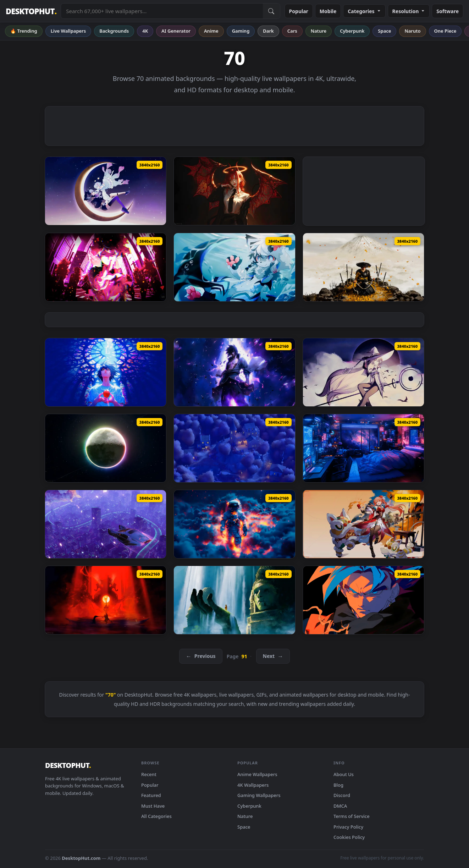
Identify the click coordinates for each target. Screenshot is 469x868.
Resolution (409, 11)
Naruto (412, 31)
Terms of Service (352, 816)
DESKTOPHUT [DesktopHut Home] (31, 11)
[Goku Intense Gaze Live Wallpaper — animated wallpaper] (363, 600)
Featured (151, 795)
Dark (268, 31)
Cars (292, 31)
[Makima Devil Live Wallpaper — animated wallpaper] (234, 191)
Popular (299, 11)
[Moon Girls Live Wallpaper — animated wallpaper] (106, 191)
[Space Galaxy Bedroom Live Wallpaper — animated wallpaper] (363, 448)
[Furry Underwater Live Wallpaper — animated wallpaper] (234, 267)
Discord (342, 795)
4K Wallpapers (253, 785)
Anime (211, 31)
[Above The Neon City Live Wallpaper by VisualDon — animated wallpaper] (106, 524)
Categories (364, 11)
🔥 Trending (24, 31)
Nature (319, 31)
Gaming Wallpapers (259, 795)
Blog (338, 785)
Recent (149, 774)
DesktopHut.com (81, 858)
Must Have (153, 806)
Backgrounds (114, 31)
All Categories (156, 816)
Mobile (328, 11)
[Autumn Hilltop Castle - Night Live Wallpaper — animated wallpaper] (234, 448)
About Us (344, 774)
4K (145, 31)
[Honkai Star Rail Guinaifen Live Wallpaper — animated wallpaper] (363, 524)
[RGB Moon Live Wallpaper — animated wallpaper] (106, 448)
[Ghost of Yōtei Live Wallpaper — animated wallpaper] (363, 267)
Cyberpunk (352, 31)
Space (384, 31)
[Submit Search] (271, 11)
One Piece (445, 31)
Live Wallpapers (68, 31)
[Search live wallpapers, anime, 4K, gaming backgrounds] (162, 11)
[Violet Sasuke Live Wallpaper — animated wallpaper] (234, 372)
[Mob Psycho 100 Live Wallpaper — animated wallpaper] (106, 267)
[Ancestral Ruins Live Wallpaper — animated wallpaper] (234, 600)
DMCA (340, 806)
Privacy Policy (348, 827)
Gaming (241, 31)
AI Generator (176, 31)
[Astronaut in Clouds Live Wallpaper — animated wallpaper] (234, 524)
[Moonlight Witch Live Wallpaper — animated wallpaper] (363, 372)
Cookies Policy (349, 837)
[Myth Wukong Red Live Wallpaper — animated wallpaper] (106, 600)
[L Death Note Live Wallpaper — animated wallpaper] (106, 372)
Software (448, 11)
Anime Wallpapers (257, 774)
